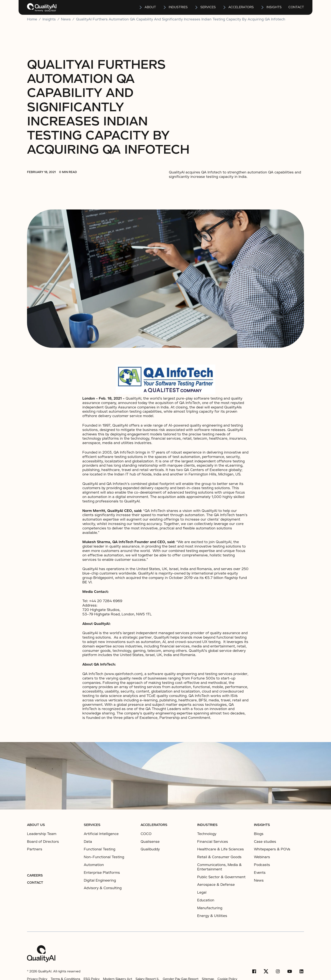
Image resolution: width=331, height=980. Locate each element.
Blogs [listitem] (259, 834)
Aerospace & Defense (216, 885)
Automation (94, 865)
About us (36, 825)
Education (206, 900)
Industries (178, 7)
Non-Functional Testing (104, 857)
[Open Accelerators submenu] (225, 7)
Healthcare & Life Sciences (220, 849)
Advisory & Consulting (103, 888)
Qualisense (150, 842)
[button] (147, 7)
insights (274, 7)
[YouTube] (290, 971)
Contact (296, 7)
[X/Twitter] (266, 971)
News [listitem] (259, 881)
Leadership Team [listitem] (42, 834)
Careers (35, 875)
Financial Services (213, 842)
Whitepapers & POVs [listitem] (272, 849)
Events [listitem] (260, 873)
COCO (146, 834)
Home (32, 19)
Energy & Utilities (212, 916)
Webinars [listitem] (262, 857)
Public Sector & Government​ (221, 877)
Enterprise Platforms (102, 873)
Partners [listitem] (35, 849)
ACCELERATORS (154, 825)
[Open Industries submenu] (165, 7)
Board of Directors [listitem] (43, 842)
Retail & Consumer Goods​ (219, 857)
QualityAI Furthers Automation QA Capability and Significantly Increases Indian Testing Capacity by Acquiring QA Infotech (181, 19)
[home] (42, 7)
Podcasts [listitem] (262, 865)
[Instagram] (278, 971)
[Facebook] (254, 971)
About (150, 7)
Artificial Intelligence (101, 834)
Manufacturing (210, 908)
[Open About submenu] (141, 7)
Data (88, 842)
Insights (262, 825)
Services (92, 825)
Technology (207, 834)
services (208, 7)
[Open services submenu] (197, 7)
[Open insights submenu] (263, 7)
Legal (202, 892)
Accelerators (241, 7)
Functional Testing (100, 849)
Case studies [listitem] (265, 842)
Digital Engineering (100, 880)
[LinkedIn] (301, 971)
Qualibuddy (150, 849)
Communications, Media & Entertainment (219, 867)
